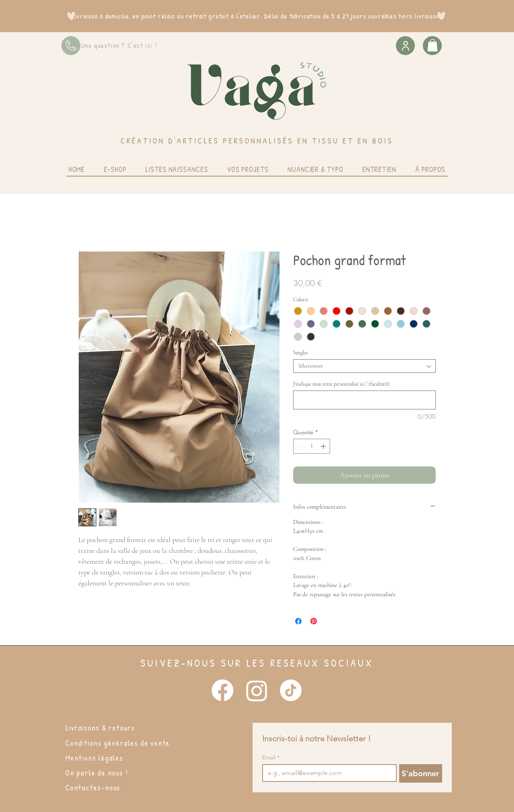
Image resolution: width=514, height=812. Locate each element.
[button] (432, 45)
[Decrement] (299, 446)
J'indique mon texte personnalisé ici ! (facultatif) (341, 384)
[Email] (327, 773)
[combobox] (364, 366)
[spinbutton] (312, 446)
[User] (405, 46)
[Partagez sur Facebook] (298, 621)
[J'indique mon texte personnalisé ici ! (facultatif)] (364, 400)
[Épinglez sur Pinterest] (314, 621)
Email (271, 758)
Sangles (300, 353)
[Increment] (324, 446)
